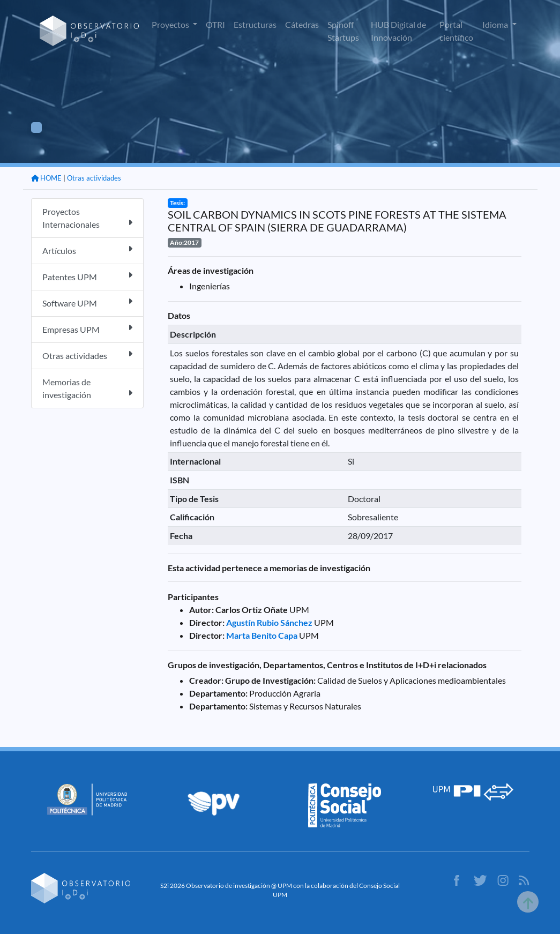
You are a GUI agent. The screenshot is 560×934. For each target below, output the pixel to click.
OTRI (215, 24)
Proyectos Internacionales (87, 218)
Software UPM (87, 302)
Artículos (87, 250)
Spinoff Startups (343, 31)
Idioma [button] (496, 24)
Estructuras (255, 24)
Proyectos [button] (171, 24)
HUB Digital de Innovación (398, 31)
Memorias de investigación (87, 388)
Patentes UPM (87, 276)
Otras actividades (94, 178)
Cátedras (302, 24)
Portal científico (456, 31)
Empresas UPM (87, 329)
